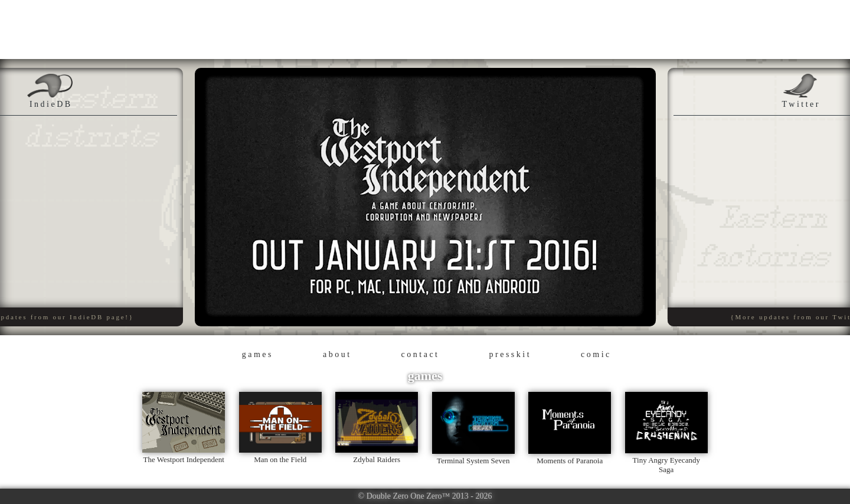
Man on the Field (280, 428)
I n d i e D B (50, 99)
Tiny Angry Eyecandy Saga (666, 433)
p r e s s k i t (509, 354)
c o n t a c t (419, 354)
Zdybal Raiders (377, 428)
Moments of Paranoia (570, 428)
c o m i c (595, 354)
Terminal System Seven (473, 428)
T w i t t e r (800, 99)
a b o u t (336, 354)
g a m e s (257, 354)
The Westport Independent (184, 428)
